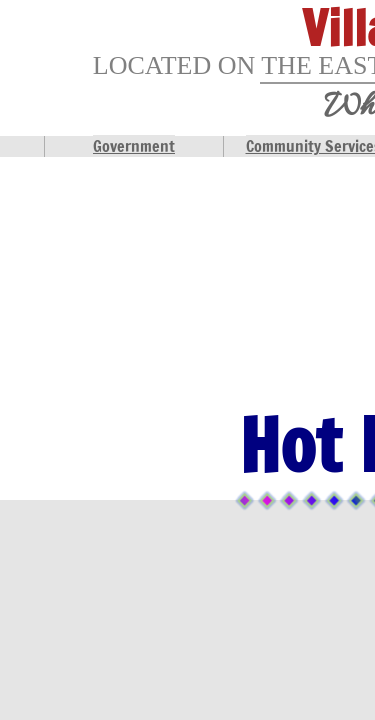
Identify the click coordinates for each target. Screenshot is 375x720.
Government (134, 146)
